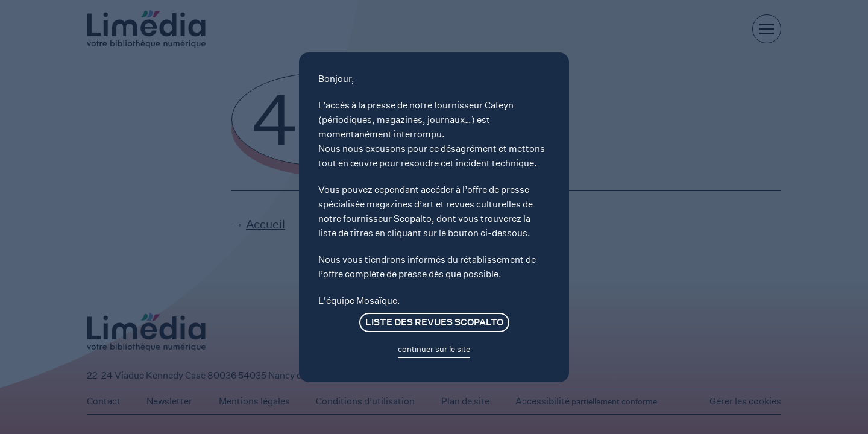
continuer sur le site (434, 349)
